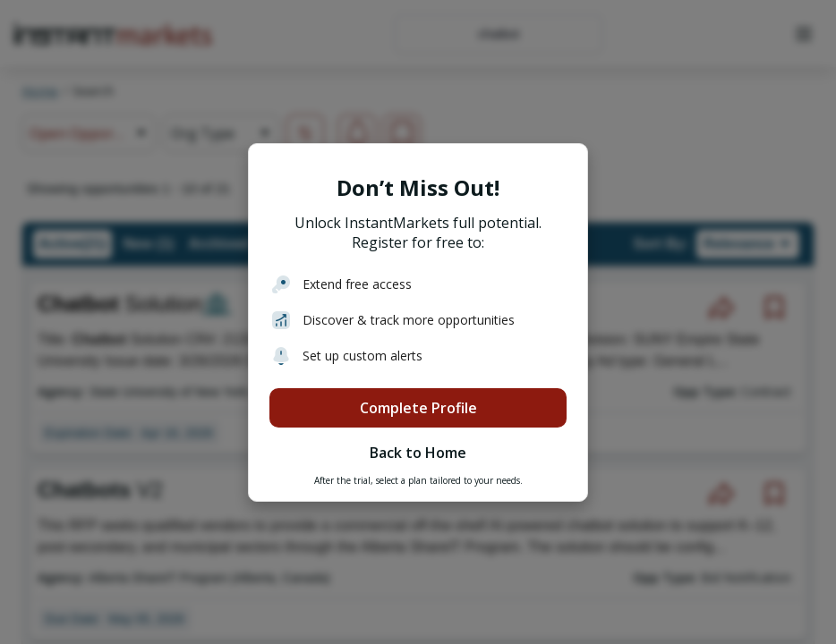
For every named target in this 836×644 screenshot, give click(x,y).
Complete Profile (418, 408)
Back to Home (418, 453)
